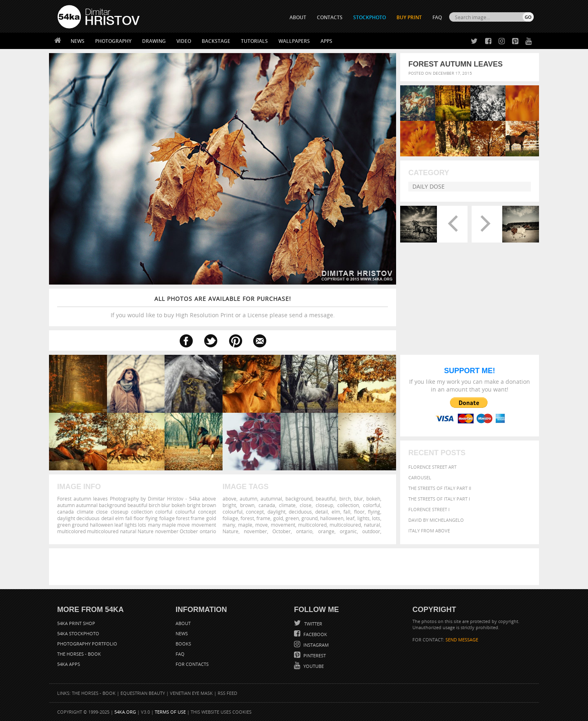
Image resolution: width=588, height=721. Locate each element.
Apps (326, 41)
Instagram (315, 645)
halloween (332, 518)
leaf (350, 518)
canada (267, 505)
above (229, 498)
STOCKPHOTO (370, 17)
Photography (113, 41)
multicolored (312, 525)
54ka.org (125, 712)
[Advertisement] (296, 567)
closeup (324, 505)
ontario (304, 531)
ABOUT (298, 17)
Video (184, 41)
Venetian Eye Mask (191, 693)
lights (363, 518)
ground (310, 518)
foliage (230, 518)
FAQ (437, 17)
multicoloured (345, 525)
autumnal (271, 498)
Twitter (313, 624)
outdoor (371, 531)
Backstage (216, 41)
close (306, 505)
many (229, 525)
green (292, 518)
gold (278, 518)
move (262, 525)
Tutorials (254, 41)
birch (345, 498)
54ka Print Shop (76, 623)
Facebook (315, 634)
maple (245, 525)
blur (359, 498)
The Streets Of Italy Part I (439, 499)
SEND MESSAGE (462, 640)
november (255, 531)
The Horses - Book (79, 654)
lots (376, 518)
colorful (372, 505)
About (183, 623)
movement (283, 525)
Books (183, 644)
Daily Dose (429, 186)
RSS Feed (227, 693)
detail (322, 512)
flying (374, 512)
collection (348, 505)
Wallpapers (294, 41)
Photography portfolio (87, 644)
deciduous (300, 512)
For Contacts (192, 664)
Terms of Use (170, 712)
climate (287, 505)
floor (359, 512)
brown (247, 505)
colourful (233, 512)
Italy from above (429, 531)
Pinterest (314, 655)
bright (229, 505)
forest (247, 518)
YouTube (313, 666)
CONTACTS (330, 17)
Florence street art (432, 467)
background (299, 498)
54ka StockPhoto (78, 633)
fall (347, 512)
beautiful (326, 498)
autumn (248, 498)
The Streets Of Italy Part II (440, 488)
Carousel (420, 477)
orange (326, 531)
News (78, 41)
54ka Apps (69, 664)
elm (336, 512)
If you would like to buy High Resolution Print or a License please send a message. (223, 307)
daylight (276, 512)
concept (255, 512)
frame (263, 518)
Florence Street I (429, 509)
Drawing (154, 41)
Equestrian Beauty (143, 693)
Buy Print (409, 17)
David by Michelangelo (436, 520)
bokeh (373, 498)
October (282, 531)
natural (372, 525)
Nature (231, 531)
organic (348, 531)
